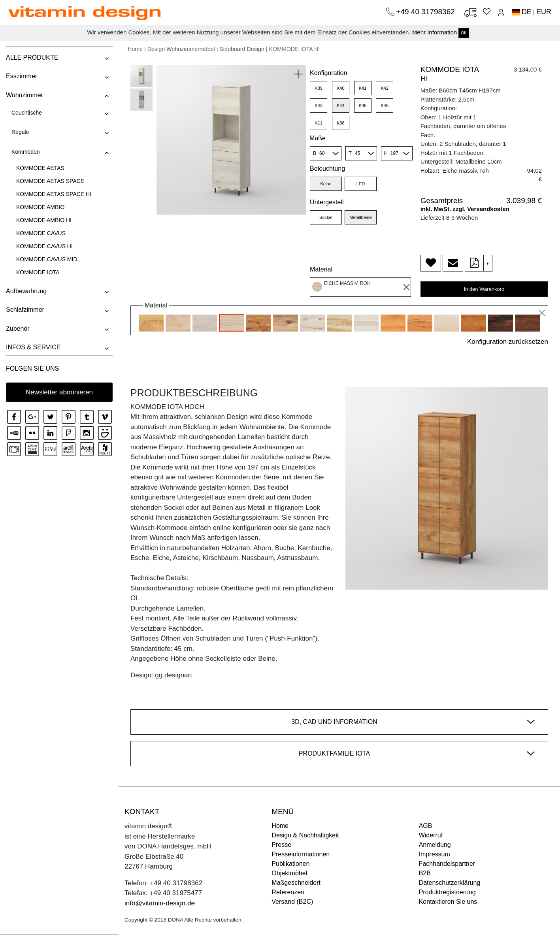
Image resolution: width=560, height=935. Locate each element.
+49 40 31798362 (426, 12)
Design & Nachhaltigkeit (305, 835)
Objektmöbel (289, 873)
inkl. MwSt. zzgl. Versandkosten (465, 209)
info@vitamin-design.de (160, 903)
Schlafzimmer (25, 310)
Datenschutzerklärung (450, 883)
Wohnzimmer (25, 95)
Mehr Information (435, 32)
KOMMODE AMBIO (40, 207)
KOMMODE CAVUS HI (44, 246)
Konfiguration (328, 73)
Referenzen (288, 892)
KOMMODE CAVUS (41, 233)
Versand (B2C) (292, 902)
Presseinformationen (301, 854)
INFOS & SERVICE (33, 347)
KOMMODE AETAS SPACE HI (54, 194)
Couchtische (27, 113)
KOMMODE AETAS (40, 168)
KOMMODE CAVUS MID (47, 259)
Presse (281, 845)
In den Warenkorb (484, 289)
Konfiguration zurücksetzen (508, 342)
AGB (426, 826)
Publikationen (290, 864)
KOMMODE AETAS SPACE (50, 181)
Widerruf (431, 835)
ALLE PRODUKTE (32, 57)
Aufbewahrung (26, 291)
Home (135, 49)
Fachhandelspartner (447, 864)
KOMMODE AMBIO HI (44, 220)
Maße (318, 138)
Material (321, 269)
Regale (20, 132)
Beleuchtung (327, 169)
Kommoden (26, 152)
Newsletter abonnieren (59, 392)
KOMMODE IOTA (38, 272)
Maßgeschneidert (296, 883)
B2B (425, 873)
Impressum (435, 854)
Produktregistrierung (447, 892)
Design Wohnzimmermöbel (181, 49)
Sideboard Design (242, 49)
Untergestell (327, 202)
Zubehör (18, 329)
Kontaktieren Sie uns (448, 902)
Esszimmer (22, 76)
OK (464, 33)
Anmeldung (435, 845)
